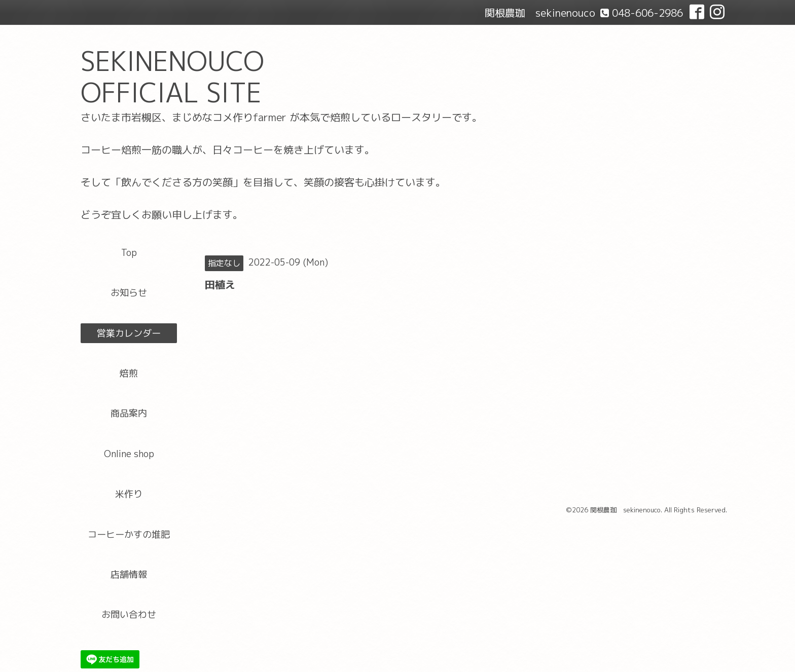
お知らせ (129, 293)
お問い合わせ (129, 614)
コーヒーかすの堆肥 (129, 534)
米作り (129, 494)
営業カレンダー (129, 333)
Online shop (129, 454)
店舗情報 (129, 574)
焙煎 (129, 373)
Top (129, 253)
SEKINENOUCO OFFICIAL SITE (172, 77)
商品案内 (129, 413)
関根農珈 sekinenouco (625, 510)
